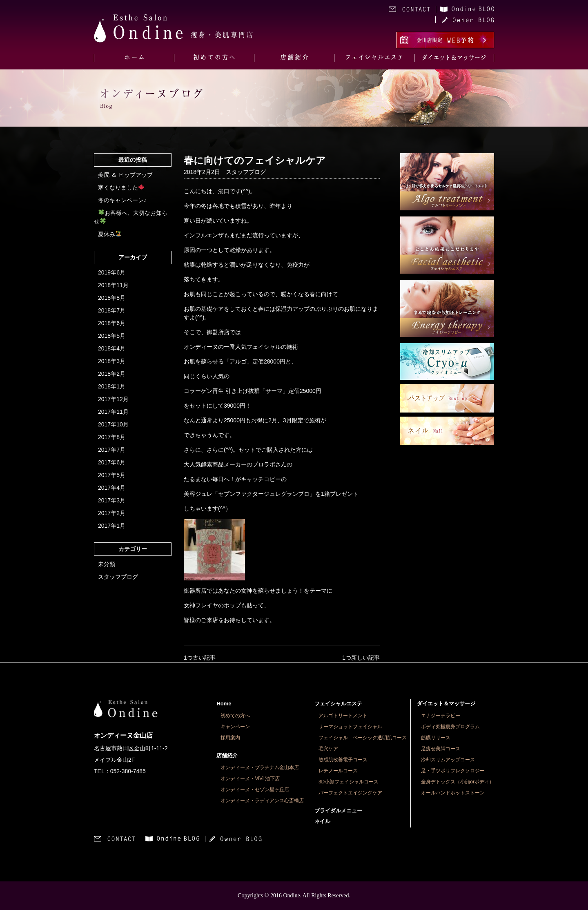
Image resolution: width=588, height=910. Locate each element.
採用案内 (230, 738)
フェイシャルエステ (338, 704)
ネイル (322, 821)
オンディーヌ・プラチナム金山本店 (260, 767)
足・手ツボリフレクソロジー (453, 771)
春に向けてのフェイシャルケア (255, 160)
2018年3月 (112, 361)
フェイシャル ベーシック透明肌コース (363, 738)
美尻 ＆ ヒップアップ (125, 175)
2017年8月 (112, 437)
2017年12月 (113, 399)
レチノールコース (338, 771)
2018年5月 (112, 336)
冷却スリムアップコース (448, 760)
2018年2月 (112, 374)
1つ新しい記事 (361, 658)
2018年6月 (112, 323)
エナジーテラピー (441, 716)
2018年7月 (112, 310)
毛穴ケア (328, 749)
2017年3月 (112, 500)
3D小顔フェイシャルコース (349, 782)
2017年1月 (112, 526)
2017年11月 (113, 412)
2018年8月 (112, 298)
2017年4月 (112, 488)
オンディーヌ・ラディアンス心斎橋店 (262, 801)
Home (224, 704)
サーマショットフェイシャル (350, 727)
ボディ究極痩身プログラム (450, 727)
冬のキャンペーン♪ (122, 200)
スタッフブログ (118, 577)
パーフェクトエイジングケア (350, 793)
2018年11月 (113, 285)
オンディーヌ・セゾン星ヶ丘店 (255, 790)
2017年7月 (112, 450)
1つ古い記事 (200, 658)
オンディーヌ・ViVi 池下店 (250, 778)
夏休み (110, 234)
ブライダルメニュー (338, 811)
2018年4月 (112, 348)
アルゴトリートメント (343, 716)
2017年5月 (112, 475)
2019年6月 (112, 272)
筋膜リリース (436, 738)
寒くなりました (121, 187)
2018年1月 (112, 386)
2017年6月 (112, 462)
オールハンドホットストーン (453, 793)
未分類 (107, 564)
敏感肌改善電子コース (343, 760)
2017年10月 (113, 424)
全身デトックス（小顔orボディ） (458, 782)
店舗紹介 (227, 755)
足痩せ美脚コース (441, 749)
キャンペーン (235, 727)
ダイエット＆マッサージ (446, 704)
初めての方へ (235, 716)
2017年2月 (112, 513)
